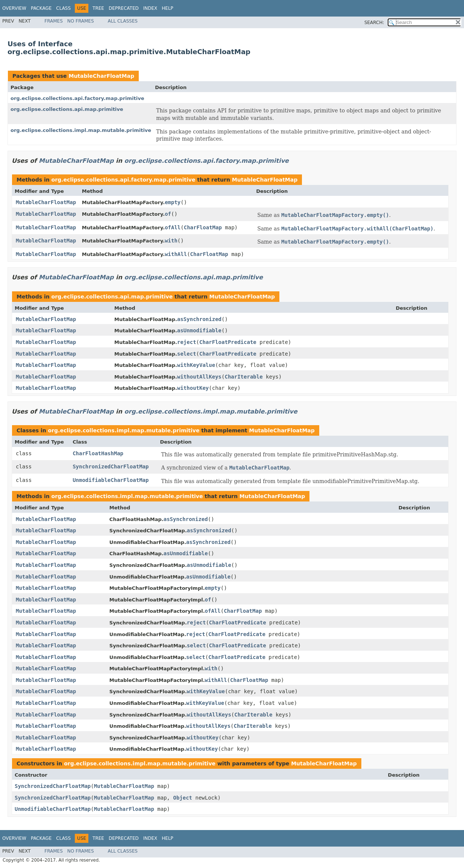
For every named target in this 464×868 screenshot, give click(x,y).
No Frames (81, 21)
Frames (54, 21)
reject (187, 342)
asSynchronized (199, 319)
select (187, 354)
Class (63, 8)
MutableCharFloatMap (101, 76)
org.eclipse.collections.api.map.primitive (67, 109)
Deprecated (124, 8)
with (171, 241)
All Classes (123, 21)
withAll (176, 254)
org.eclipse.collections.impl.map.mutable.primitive (81, 130)
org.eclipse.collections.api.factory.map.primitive (77, 98)
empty (173, 202)
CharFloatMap (203, 227)
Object (183, 798)
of (168, 214)
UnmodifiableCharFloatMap (111, 480)
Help (168, 8)
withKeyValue (196, 365)
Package (41, 8)
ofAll (173, 227)
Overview (14, 8)
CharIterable (243, 377)
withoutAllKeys (199, 377)
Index (150, 8)
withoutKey (193, 388)
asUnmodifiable (199, 330)
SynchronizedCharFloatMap (111, 467)
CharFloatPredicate (228, 342)
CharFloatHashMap (98, 453)
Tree (98, 8)
